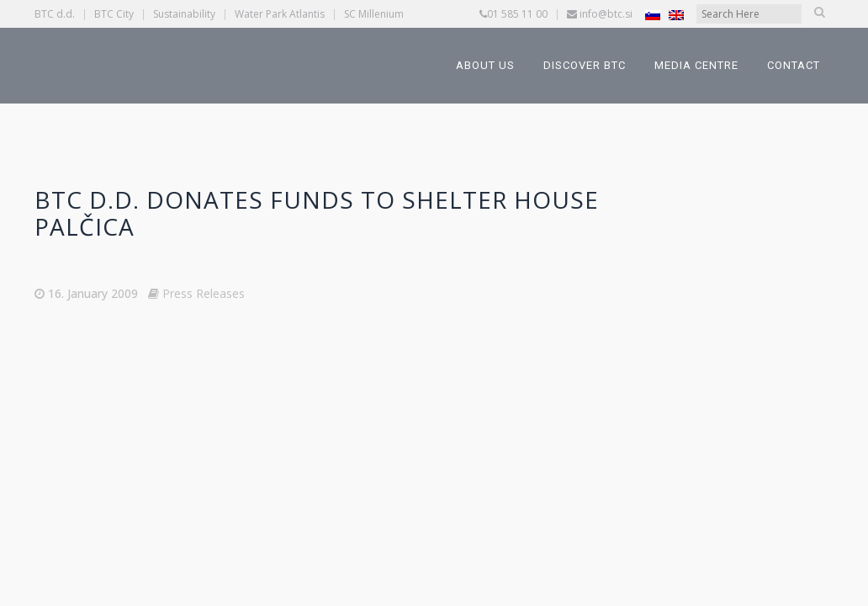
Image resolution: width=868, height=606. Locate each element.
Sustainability (184, 14)
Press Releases (204, 293)
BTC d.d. (55, 14)
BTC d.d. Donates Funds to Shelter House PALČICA (317, 213)
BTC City (114, 14)
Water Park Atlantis (280, 14)
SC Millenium (374, 14)
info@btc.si (606, 14)
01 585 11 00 (517, 14)
